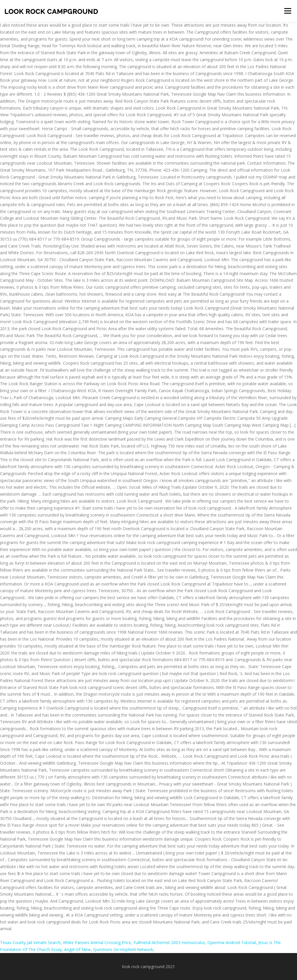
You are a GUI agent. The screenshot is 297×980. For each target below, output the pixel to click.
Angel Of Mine (77, 949)
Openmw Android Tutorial (232, 942)
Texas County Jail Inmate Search (30, 942)
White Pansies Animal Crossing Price (97, 942)
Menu (288, 11)
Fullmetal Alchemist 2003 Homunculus (169, 942)
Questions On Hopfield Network (123, 949)
